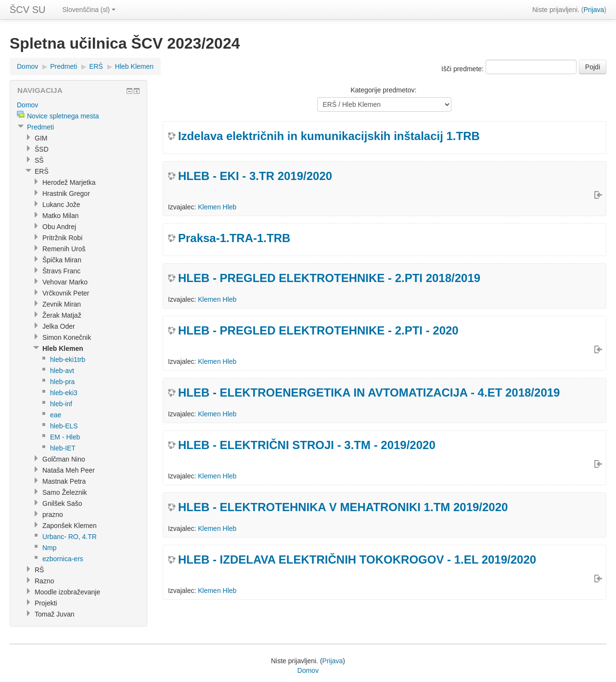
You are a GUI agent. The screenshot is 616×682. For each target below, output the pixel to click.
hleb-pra (62, 382)
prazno (53, 515)
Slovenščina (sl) (89, 10)
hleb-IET (63, 448)
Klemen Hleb (217, 207)
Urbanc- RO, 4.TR (70, 537)
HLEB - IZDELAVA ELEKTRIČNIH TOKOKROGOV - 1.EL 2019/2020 (357, 560)
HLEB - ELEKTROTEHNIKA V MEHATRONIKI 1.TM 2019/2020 (343, 507)
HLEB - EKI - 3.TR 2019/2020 (255, 176)
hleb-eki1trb (68, 360)
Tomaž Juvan (54, 614)
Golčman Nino (64, 459)
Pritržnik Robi (62, 238)
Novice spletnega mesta (63, 116)
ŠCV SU (27, 10)
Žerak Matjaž (62, 315)
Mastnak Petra (64, 481)
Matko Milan (60, 216)
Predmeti (64, 66)
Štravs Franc (61, 271)
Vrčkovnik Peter (66, 293)
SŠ (39, 160)
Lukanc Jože (61, 205)
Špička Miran (62, 260)
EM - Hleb (65, 437)
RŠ (39, 570)
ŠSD (42, 149)
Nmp (50, 548)
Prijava (594, 10)
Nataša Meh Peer (69, 470)
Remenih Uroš (64, 249)
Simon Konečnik (67, 337)
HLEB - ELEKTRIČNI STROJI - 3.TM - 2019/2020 (307, 445)
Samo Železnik (65, 492)
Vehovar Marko (65, 282)
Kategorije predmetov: (383, 90)
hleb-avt (62, 371)
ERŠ (96, 66)
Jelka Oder (59, 326)
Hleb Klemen (134, 66)
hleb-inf (61, 404)
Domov (27, 66)
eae (56, 415)
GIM (41, 138)
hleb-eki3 (64, 393)
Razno (44, 581)
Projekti (46, 603)
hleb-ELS (64, 426)
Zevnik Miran (62, 304)
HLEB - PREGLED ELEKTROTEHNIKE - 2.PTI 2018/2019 (329, 278)
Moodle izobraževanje (67, 592)
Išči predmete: (463, 69)
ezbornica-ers (63, 559)
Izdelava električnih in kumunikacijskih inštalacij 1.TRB (329, 136)
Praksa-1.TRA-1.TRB (234, 238)
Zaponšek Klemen (70, 526)
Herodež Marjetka (69, 182)
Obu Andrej (59, 227)
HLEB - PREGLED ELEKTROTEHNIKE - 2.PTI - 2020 (318, 330)
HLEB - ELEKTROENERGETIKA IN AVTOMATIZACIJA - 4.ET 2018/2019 (369, 392)
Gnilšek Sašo (62, 503)
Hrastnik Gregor (66, 193)
